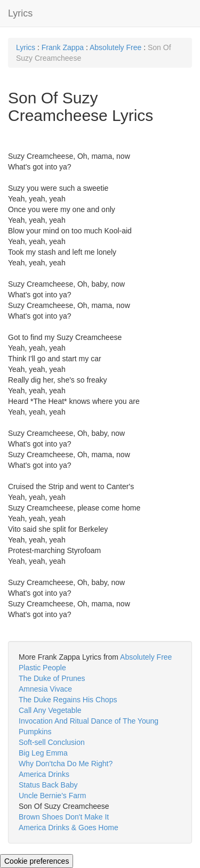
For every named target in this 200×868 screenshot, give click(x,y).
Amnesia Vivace (45, 689)
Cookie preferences (37, 861)
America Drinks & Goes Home (69, 828)
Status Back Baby (48, 785)
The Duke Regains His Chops (68, 700)
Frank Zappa (63, 47)
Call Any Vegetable (50, 710)
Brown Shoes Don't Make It (64, 817)
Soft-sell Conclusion (52, 742)
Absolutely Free (115, 47)
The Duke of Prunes (52, 678)
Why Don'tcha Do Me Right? (66, 764)
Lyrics (20, 13)
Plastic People (42, 668)
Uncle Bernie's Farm (52, 796)
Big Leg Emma (43, 753)
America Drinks (44, 774)
